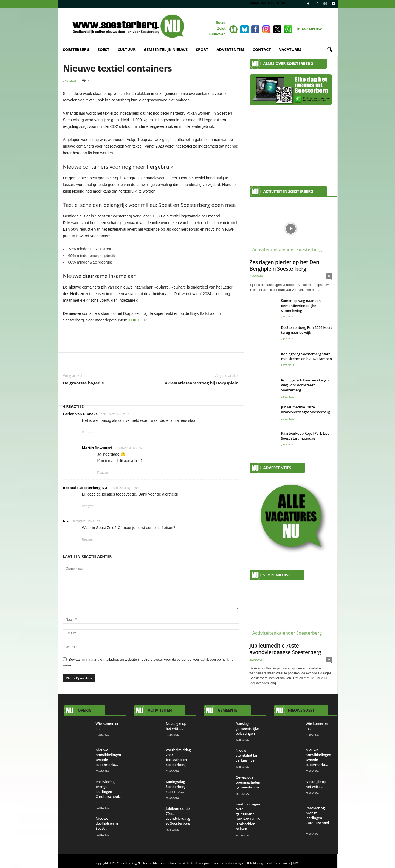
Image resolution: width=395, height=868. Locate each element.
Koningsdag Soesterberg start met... (176, 787)
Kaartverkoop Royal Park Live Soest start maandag (305, 436)
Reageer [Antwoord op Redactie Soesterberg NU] (88, 506)
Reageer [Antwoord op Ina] (88, 539)
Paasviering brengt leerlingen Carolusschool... (108, 791)
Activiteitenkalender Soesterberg (287, 250)
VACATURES (290, 50)
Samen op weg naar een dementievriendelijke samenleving (301, 306)
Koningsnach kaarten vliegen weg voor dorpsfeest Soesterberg (305, 385)
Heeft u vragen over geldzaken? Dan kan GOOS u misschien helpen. (248, 816)
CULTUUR (126, 50)
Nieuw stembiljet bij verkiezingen (246, 755)
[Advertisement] (291, 143)
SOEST (104, 50)
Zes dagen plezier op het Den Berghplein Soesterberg (284, 265)
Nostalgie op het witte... (176, 726)
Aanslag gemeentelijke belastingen (247, 728)
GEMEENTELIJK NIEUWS (166, 50)
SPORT (202, 50)
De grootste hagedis (84, 383)
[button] (329, 50)
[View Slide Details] (151, 337)
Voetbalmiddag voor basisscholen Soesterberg (178, 757)
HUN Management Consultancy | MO (272, 863)
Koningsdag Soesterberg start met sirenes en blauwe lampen (307, 356)
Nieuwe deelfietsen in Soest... (107, 823)
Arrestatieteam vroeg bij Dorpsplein (202, 383)
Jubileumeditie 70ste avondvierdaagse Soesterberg (306, 409)
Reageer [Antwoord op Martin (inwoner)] (103, 473)
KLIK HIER (138, 320)
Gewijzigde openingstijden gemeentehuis (248, 782)
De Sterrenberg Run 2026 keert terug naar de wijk (307, 330)
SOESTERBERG (76, 50)
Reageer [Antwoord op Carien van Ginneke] (88, 432)
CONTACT (262, 50)
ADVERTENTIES (230, 50)
